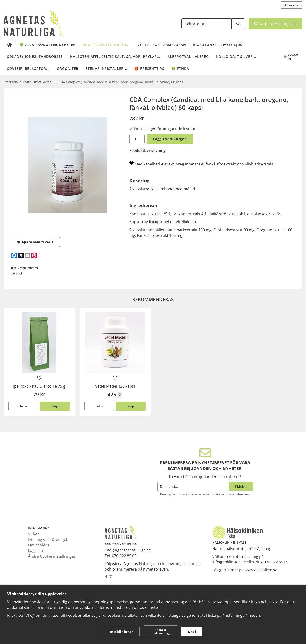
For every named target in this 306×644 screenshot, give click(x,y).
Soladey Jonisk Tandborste (35, 57)
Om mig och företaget (48, 539)
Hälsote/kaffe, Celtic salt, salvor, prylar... (115, 57)
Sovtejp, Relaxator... (28, 69)
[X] (21, 255)
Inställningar (122, 632)
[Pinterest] (34, 255)
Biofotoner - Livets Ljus (218, 45)
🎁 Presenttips (149, 69)
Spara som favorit (35, 242)
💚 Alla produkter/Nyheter (47, 45)
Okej (192, 632)
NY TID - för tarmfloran (161, 45)
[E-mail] (27, 255)
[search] (238, 24)
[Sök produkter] (207, 24)
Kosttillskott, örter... (106, 45)
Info (23, 406)
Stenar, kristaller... (106, 69)
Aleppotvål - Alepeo (188, 57)
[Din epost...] (193, 487)
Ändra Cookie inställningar (52, 556)
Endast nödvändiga (161, 631)
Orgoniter (68, 69)
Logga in (36, 550)
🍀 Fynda (180, 69)
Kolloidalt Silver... (236, 57)
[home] (10, 45)
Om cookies (38, 545)
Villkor (34, 534)
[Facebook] (14, 255)
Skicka (241, 486)
